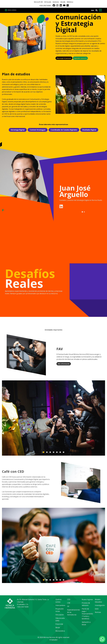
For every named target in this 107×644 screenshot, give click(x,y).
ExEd (97, 609)
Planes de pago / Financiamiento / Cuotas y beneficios (87, 614)
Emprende (59, 624)
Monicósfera (60, 631)
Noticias (98, 612)
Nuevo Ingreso (87, 599)
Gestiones (56, 2)
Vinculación (60, 615)
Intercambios (60, 605)
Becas (58, 627)
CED (69, 599)
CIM (69, 603)
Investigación (100, 605)
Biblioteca (70, 2)
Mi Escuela (48, 2)
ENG (93, 10)
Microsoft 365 (38, 2)
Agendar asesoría (80, 58)
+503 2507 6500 (45, 6)
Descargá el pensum (64, 58)
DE (68, 606)
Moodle (63, 2)
